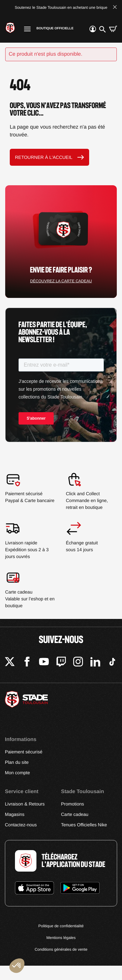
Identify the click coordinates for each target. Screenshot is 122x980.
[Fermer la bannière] (115, 8)
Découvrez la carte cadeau (61, 281)
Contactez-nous (21, 825)
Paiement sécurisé (24, 752)
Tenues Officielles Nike (84, 825)
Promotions (73, 804)
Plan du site (17, 762)
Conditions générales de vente (61, 949)
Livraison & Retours (25, 804)
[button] (17, 966)
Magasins (15, 814)
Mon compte (17, 773)
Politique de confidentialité (61, 926)
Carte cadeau (75, 814)
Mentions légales (61, 938)
